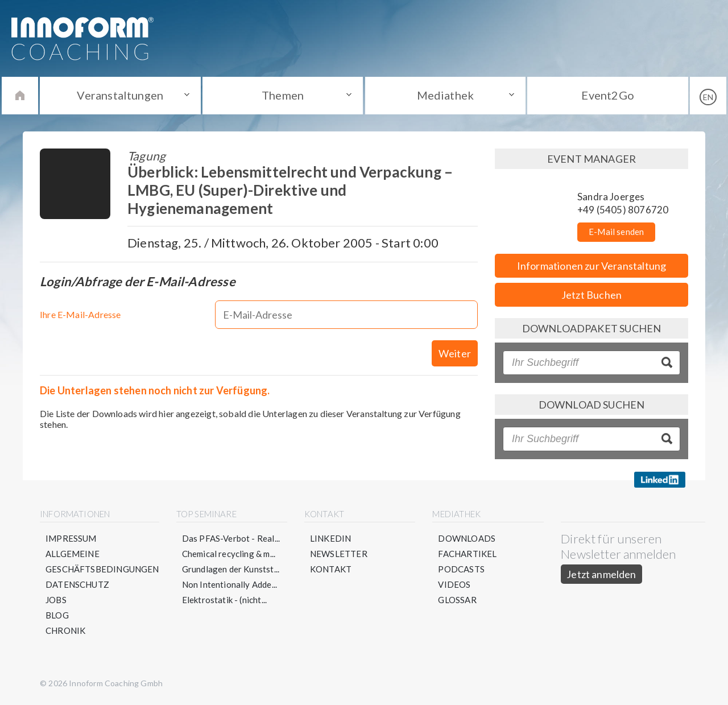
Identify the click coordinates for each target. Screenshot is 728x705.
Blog (57, 615)
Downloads (467, 538)
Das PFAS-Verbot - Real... (231, 538)
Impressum (71, 538)
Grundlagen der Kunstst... (231, 569)
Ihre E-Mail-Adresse (80, 314)
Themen (283, 95)
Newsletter (339, 554)
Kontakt (331, 569)
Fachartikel (467, 554)
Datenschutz (77, 584)
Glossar (457, 600)
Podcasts (461, 569)
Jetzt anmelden (601, 574)
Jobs (56, 600)
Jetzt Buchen (591, 295)
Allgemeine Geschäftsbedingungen (102, 561)
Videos (454, 584)
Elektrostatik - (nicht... (225, 600)
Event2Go (607, 95)
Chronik (65, 630)
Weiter (455, 353)
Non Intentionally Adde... (230, 584)
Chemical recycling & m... (229, 554)
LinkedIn (330, 538)
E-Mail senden (616, 232)
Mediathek (446, 95)
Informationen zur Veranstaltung (592, 266)
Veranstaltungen (120, 95)
